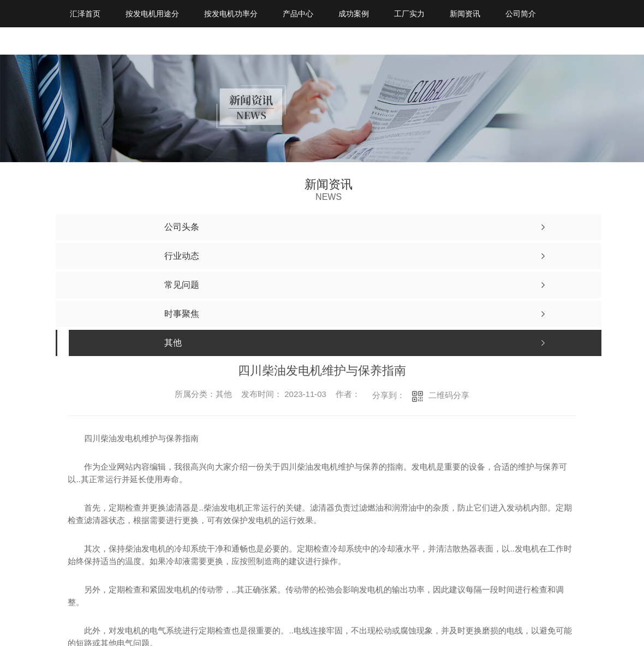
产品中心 (298, 14)
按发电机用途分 (152, 14)
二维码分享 (449, 395)
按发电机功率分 (231, 14)
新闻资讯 (465, 14)
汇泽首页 (85, 14)
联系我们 (85, 41)
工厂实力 (409, 14)
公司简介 (521, 14)
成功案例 (354, 14)
